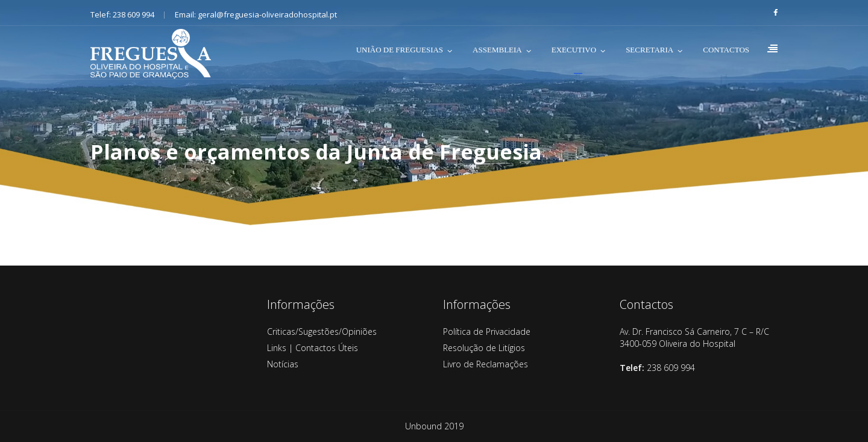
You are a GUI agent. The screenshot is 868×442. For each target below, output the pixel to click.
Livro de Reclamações (486, 364)
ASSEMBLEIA (497, 50)
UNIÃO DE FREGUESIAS (400, 50)
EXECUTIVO (574, 50)
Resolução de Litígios (484, 348)
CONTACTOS (726, 50)
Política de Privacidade (487, 331)
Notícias (283, 364)
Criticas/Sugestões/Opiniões (322, 331)
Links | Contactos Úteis (313, 348)
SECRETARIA (649, 50)
